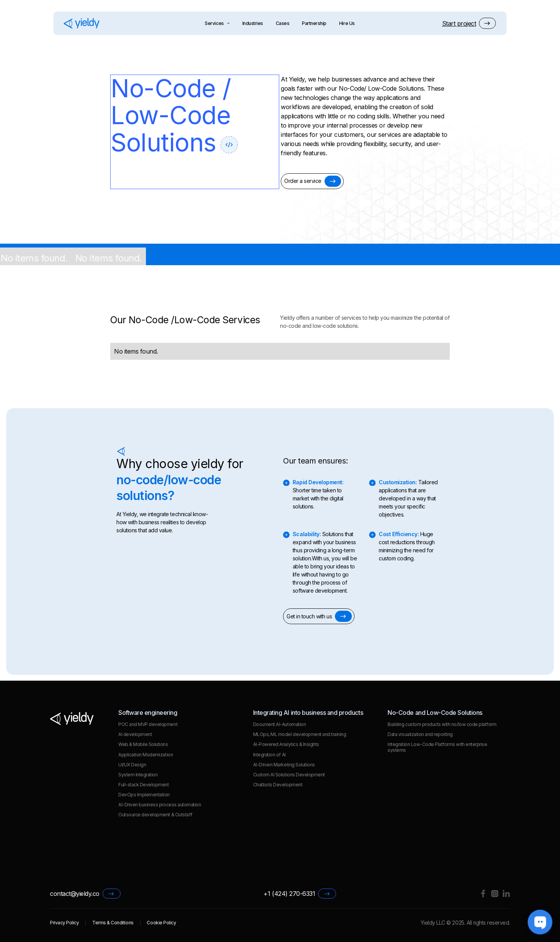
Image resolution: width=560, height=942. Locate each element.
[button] (469, 23)
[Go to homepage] (82, 23)
